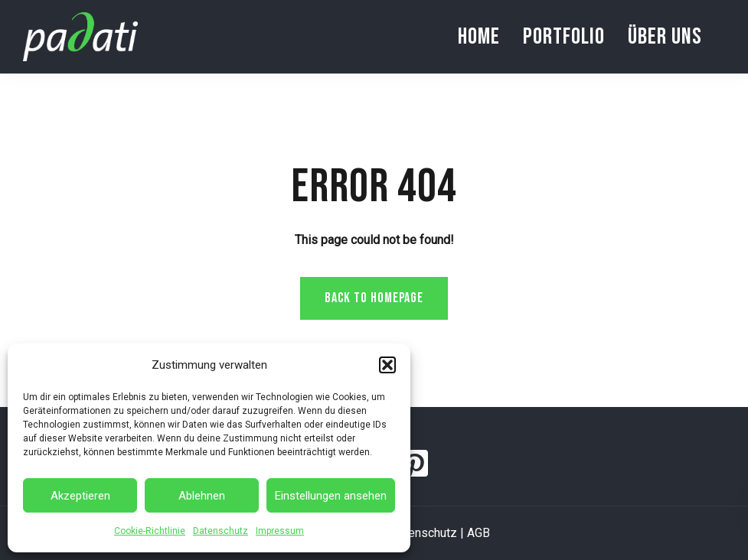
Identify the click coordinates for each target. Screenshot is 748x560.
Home (479, 37)
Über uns (665, 37)
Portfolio (564, 37)
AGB (479, 533)
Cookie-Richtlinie (150, 531)
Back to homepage (374, 298)
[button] (387, 365)
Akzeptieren (80, 496)
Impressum (280, 531)
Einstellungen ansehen (331, 496)
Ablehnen (202, 496)
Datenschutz (220, 531)
